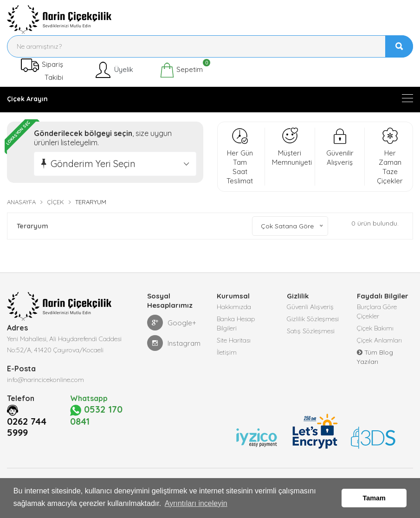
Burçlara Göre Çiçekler (377, 311)
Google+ (172, 323)
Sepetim (181, 70)
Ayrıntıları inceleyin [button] (196, 503)
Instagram (174, 343)
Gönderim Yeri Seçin (93, 164)
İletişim (227, 352)
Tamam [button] (374, 498)
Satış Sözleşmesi (311, 331)
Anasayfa (21, 202)
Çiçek (55, 202)
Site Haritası (234, 340)
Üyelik (113, 70)
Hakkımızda (234, 307)
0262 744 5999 (27, 448)
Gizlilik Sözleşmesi (313, 319)
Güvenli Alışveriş (310, 307)
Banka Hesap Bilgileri (236, 324)
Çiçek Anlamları (379, 340)
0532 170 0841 (100, 426)
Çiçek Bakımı (375, 328)
